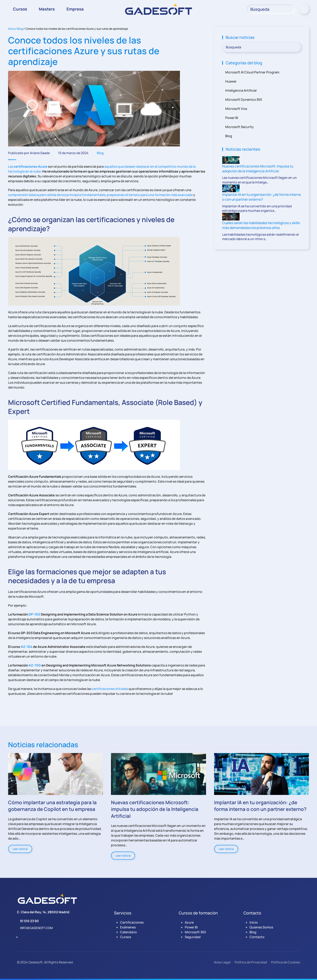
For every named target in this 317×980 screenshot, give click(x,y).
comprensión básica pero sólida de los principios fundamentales (57, 195)
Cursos (20, 9)
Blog (20, 29)
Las (28, 166)
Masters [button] (47, 9)
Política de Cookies (286, 962)
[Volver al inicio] (158, 9)
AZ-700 (35, 665)
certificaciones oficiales (110, 689)
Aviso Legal (222, 962)
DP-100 (34, 614)
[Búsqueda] (271, 9)
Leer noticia (20, 849)
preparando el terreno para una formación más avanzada (150, 195)
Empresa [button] (75, 9)
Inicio (11, 29)
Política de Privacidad (251, 962)
